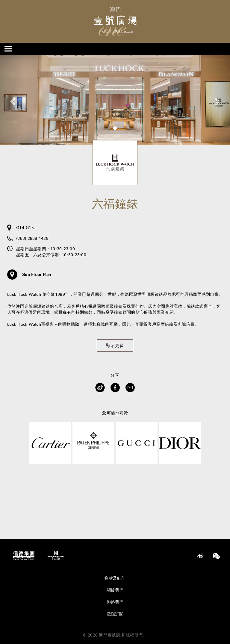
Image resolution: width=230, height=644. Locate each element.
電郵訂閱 (115, 614)
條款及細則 (115, 578)
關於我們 (115, 590)
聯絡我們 (115, 602)
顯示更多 (115, 346)
